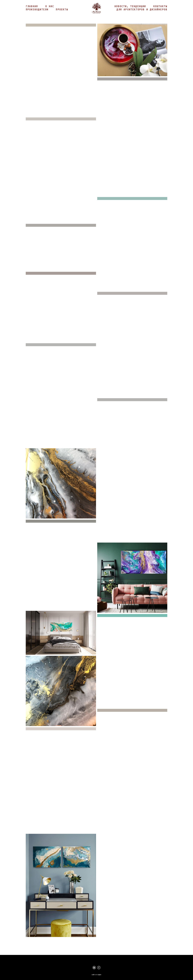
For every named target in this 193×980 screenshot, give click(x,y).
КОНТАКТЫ (160, 13)
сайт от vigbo (96, 974)
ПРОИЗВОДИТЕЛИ (37, 15)
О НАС (50, 12)
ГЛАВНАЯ (32, 12)
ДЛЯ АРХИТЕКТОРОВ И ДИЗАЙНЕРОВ (142, 16)
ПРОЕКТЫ (62, 15)
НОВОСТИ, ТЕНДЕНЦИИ (152, 10)
